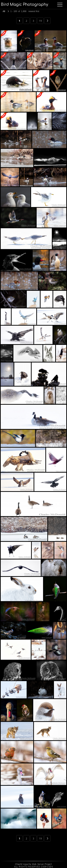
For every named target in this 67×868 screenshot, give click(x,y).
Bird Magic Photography (25, 4)
